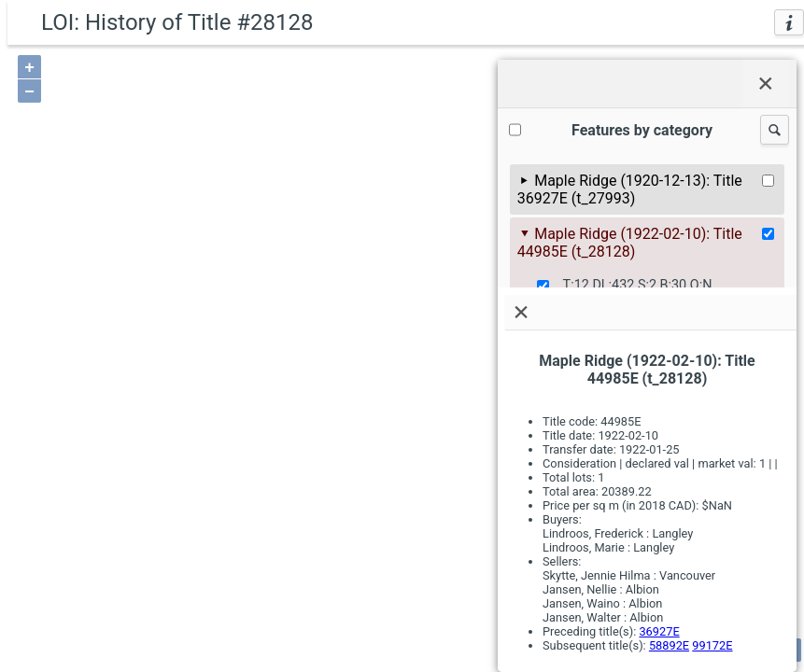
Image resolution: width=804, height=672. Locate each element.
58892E (669, 645)
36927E (659, 631)
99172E (712, 645)
